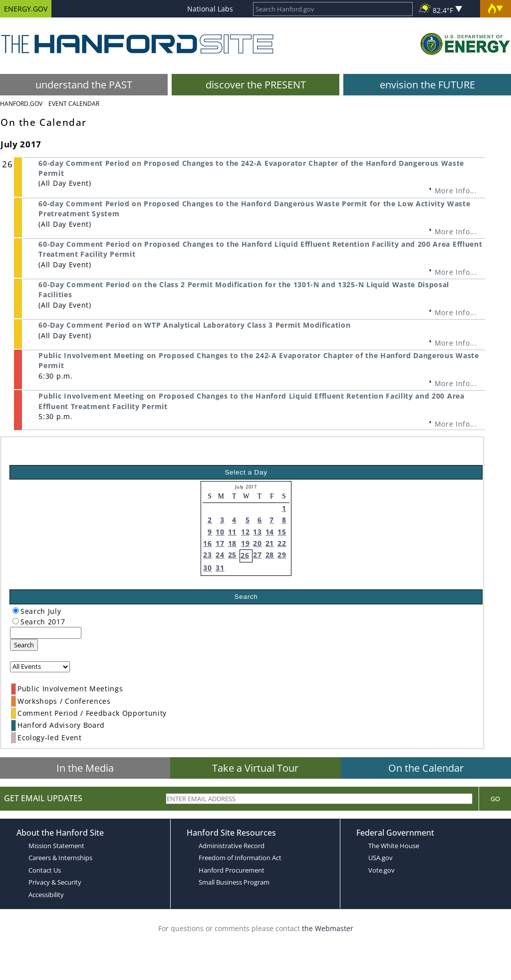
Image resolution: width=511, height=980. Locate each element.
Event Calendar (74, 104)
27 (257, 555)
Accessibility (46, 895)
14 (270, 532)
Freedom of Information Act (240, 858)
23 (207, 555)
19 (245, 543)
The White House (394, 846)
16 (207, 543)
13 (257, 532)
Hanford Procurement (232, 870)
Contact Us (45, 870)
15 (282, 532)
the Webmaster (328, 928)
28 (270, 555)
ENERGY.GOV (26, 9)
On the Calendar (426, 768)
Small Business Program (234, 882)
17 (220, 543)
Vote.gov (382, 870)
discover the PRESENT (256, 85)
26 (245, 555)
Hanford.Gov (21, 104)
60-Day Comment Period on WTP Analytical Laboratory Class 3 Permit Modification (194, 325)
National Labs (210, 9)
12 (245, 532)
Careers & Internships (60, 858)
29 (282, 555)
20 (257, 543)
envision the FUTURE (427, 85)
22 (282, 543)
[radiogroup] (16, 611)
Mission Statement (56, 846)
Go (495, 799)
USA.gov (381, 858)
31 (220, 568)
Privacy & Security (55, 882)
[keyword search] (46, 633)
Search (24, 645)
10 (220, 532)
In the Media (85, 768)
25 (232, 555)
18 (232, 543)
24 (220, 555)
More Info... (456, 191)
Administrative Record (232, 846)
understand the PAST (84, 85)
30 (207, 568)
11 (232, 532)
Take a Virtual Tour (255, 768)
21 (270, 543)
